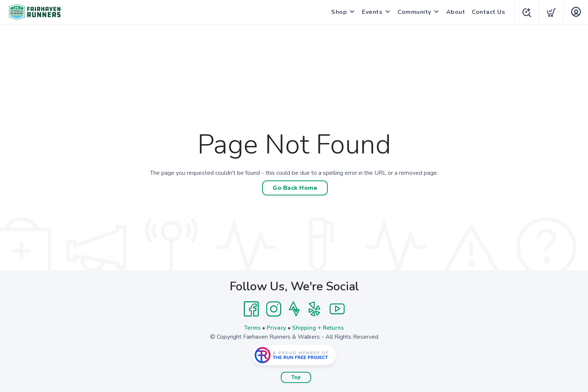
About (454, 12)
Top (296, 377)
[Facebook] (251, 309)
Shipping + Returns (319, 328)
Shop (337, 12)
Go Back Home (295, 188)
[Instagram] (274, 309)
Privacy (277, 328)
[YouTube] (337, 309)
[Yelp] (315, 309)
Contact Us (487, 12)
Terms (252, 328)
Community (413, 12)
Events (371, 12)
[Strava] (294, 309)
